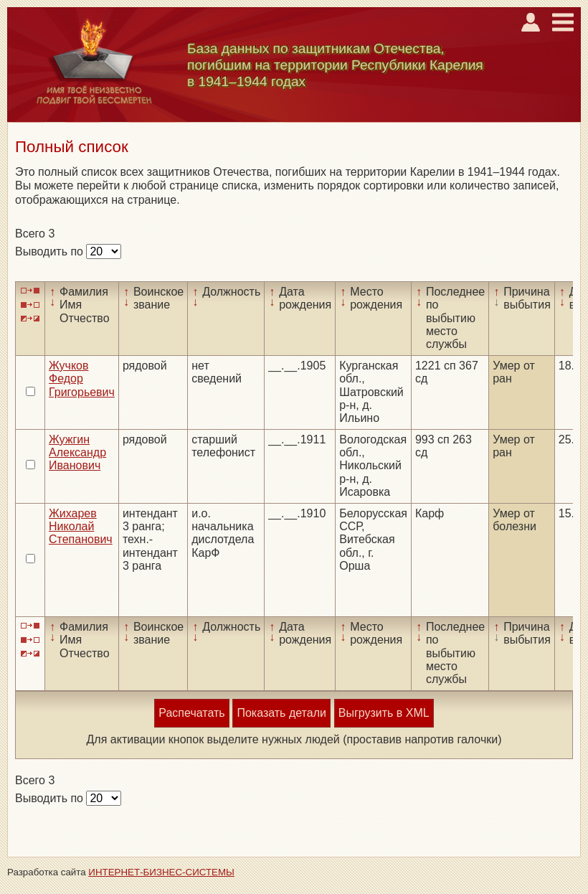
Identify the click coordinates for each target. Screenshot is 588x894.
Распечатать (191, 713)
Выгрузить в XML (384, 713)
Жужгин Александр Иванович (77, 453)
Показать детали (281, 713)
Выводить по (51, 251)
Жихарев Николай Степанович (81, 527)
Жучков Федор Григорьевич (82, 379)
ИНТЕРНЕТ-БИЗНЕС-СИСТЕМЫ (161, 872)
